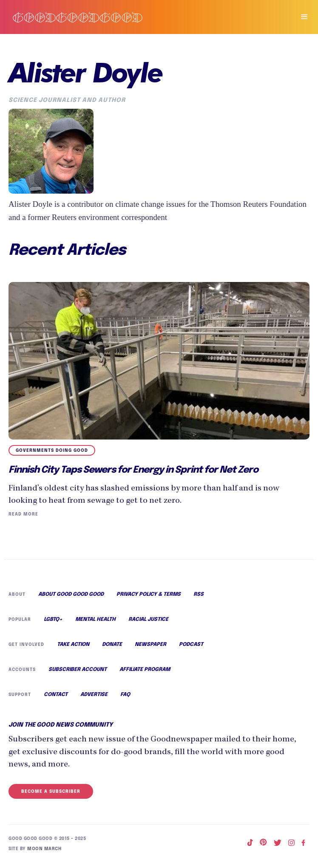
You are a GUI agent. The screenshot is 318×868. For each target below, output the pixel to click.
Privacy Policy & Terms (149, 596)
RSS (199, 596)
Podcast (190, 648)
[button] (301, 17)
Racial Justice (150, 622)
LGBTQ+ (54, 622)
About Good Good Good (71, 596)
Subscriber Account (77, 674)
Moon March (43, 853)
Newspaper (150, 648)
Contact (56, 700)
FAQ (125, 700)
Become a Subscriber (50, 796)
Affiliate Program (144, 674)
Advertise (94, 700)
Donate (112, 648)
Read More (23, 515)
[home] (144, 17)
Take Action (72, 648)
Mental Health (97, 622)
